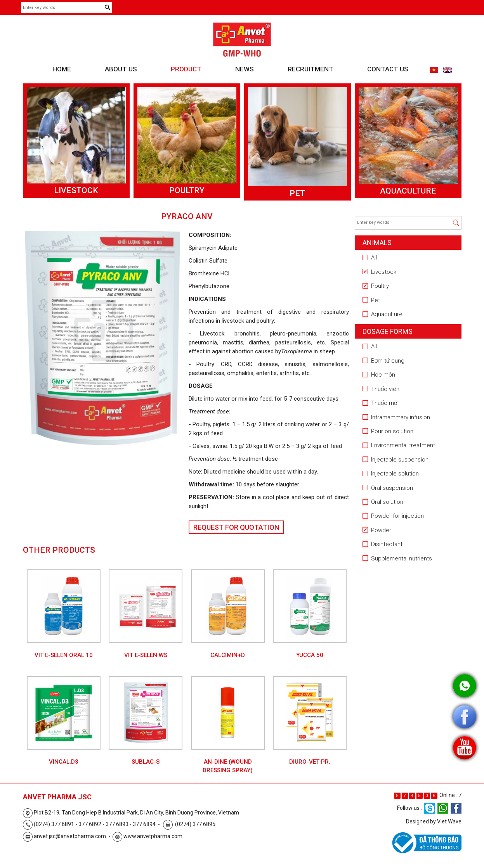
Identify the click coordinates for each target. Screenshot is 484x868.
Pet (297, 193)
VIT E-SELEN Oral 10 (64, 655)
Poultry (187, 190)
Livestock (76, 190)
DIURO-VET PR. (310, 762)
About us (121, 69)
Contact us (388, 69)
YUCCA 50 (310, 655)
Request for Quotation (236, 527)
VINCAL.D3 (64, 762)
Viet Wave (449, 821)
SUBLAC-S (146, 762)
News (245, 69)
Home (62, 69)
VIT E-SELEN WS (146, 655)
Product (186, 69)
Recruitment (311, 69)
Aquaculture (408, 191)
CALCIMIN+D (228, 655)
